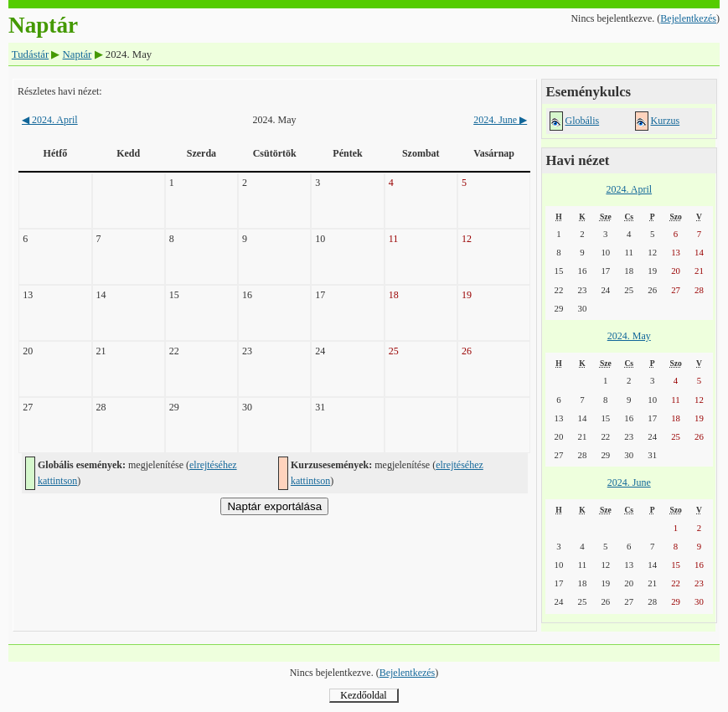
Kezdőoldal (363, 695)
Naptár (77, 54)
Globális (583, 121)
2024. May (629, 336)
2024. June (500, 120)
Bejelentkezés (688, 18)
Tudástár (30, 54)
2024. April (50, 120)
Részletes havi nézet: (60, 91)
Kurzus (666, 121)
